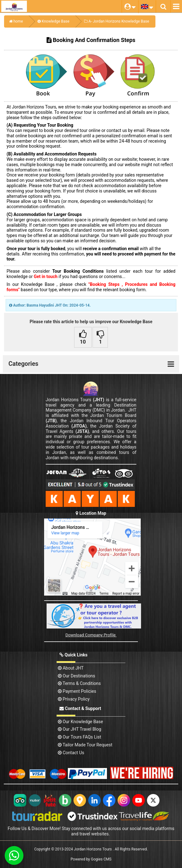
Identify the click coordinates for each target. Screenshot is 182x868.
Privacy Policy (74, 699)
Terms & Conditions (79, 683)
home (16, 21)
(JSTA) (82, 431)
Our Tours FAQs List (79, 737)
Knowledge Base (53, 21)
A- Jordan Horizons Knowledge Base (117, 21)
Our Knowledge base (80, 722)
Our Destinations (76, 676)
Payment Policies (77, 691)
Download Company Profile (91, 635)
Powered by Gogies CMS (91, 859)
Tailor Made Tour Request (85, 745)
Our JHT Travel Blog (80, 729)
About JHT (71, 668)
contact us (71, 753)
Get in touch (46, 276)
